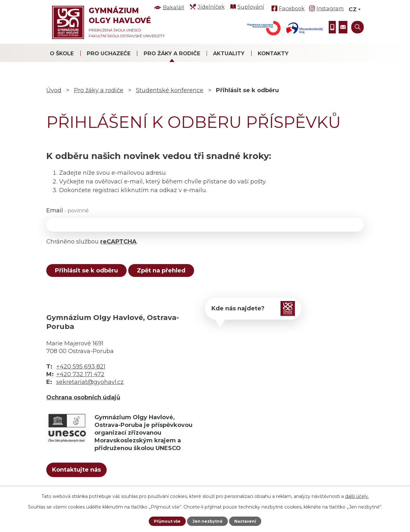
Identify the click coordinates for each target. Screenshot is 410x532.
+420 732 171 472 (80, 379)
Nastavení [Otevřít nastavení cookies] (249, 521)
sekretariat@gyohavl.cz (90, 386)
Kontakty (273, 53)
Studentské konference (170, 90)
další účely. (357, 495)
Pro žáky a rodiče (172, 53)
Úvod (54, 90)
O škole (62, 53)
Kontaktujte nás (88, 476)
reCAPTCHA (118, 242)
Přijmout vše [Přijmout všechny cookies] (164, 521)
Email (67, 210)
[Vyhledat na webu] (357, 27)
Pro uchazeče (109, 53)
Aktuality (229, 53)
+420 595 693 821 (81, 371)
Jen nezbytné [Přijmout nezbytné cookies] (208, 521)
